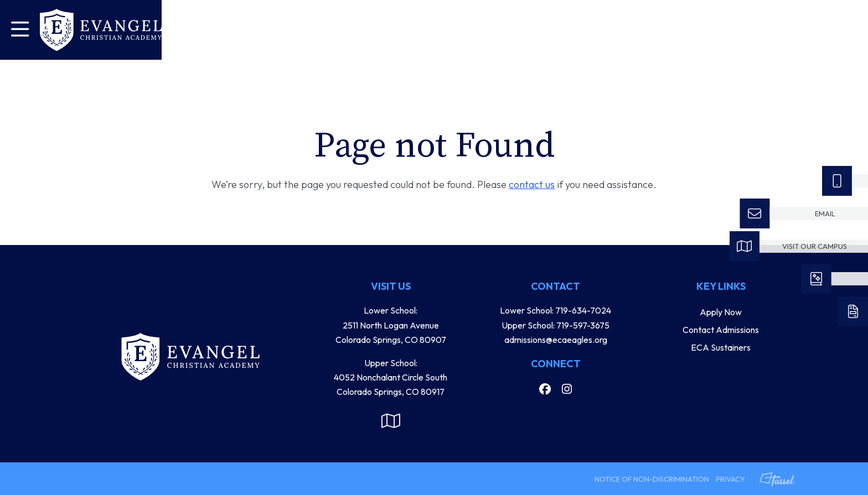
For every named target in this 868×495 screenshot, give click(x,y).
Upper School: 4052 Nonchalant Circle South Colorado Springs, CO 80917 (391, 377)
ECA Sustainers (721, 347)
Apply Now (721, 312)
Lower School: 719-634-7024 (556, 310)
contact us (532, 184)
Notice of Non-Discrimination (652, 479)
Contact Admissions (721, 330)
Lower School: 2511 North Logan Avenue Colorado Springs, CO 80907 (391, 325)
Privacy (730, 479)
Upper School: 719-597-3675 (556, 325)
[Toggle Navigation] (20, 30)
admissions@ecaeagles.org (556, 340)
